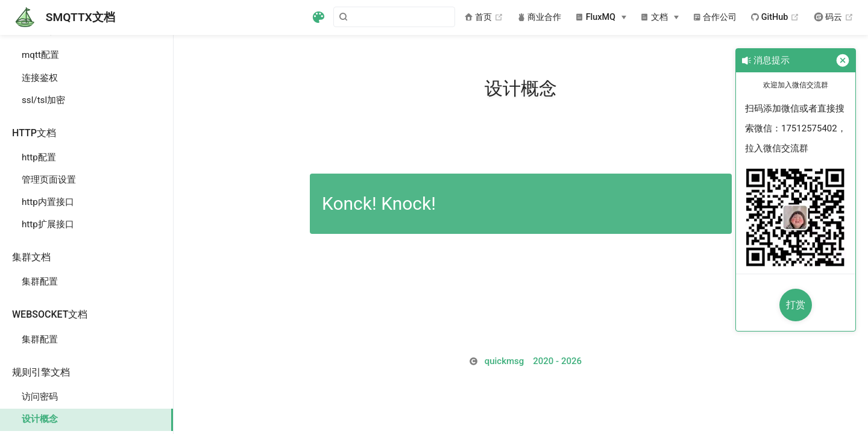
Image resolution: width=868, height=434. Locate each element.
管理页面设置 (49, 180)
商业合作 (540, 17)
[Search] (394, 17)
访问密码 (40, 397)
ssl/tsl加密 (43, 100)
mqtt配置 (40, 55)
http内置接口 (48, 202)
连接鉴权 (40, 78)
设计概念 (40, 419)
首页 (484, 17)
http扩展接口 (48, 224)
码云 (834, 17)
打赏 (796, 305)
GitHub (775, 17)
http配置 (39, 157)
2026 (533, 361)
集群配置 (40, 281)
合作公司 (715, 17)
